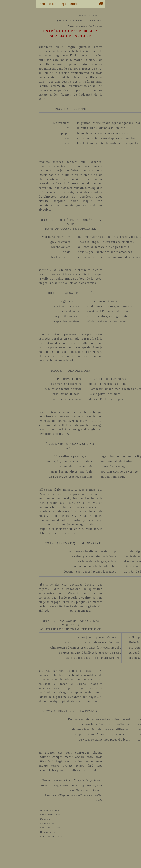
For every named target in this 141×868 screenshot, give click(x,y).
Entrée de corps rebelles (62, 4)
